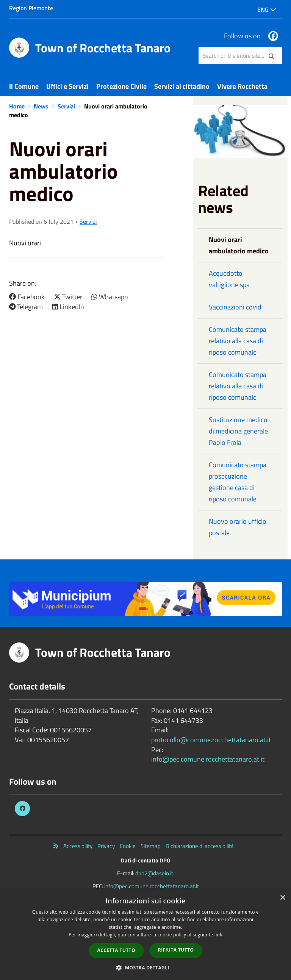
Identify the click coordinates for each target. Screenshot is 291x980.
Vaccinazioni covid (235, 307)
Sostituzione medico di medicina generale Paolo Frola (238, 431)
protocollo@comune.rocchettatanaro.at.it (211, 740)
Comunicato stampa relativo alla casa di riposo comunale (238, 341)
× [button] (282, 898)
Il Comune (24, 86)
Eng (267, 9)
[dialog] (145, 935)
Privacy (106, 846)
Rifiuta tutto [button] (176, 950)
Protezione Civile (121, 86)
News (42, 106)
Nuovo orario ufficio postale (238, 527)
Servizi (67, 106)
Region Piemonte (31, 8)
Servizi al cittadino (182, 86)
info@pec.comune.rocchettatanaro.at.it (208, 759)
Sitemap (151, 846)
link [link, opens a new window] (218, 935)
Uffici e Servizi (67, 86)
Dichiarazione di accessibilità (200, 846)
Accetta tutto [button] (116, 950)
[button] (145, 967)
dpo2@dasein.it (154, 873)
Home (18, 106)
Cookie (128, 846)
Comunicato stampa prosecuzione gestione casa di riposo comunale (238, 482)
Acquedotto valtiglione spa (229, 279)
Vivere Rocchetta (242, 86)
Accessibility (78, 846)
